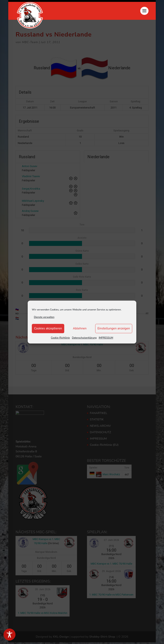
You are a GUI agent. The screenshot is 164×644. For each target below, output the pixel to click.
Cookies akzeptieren (48, 329)
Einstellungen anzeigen (114, 329)
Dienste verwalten (44, 317)
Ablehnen (80, 329)
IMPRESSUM (106, 338)
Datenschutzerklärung (84, 338)
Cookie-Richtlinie (60, 338)
